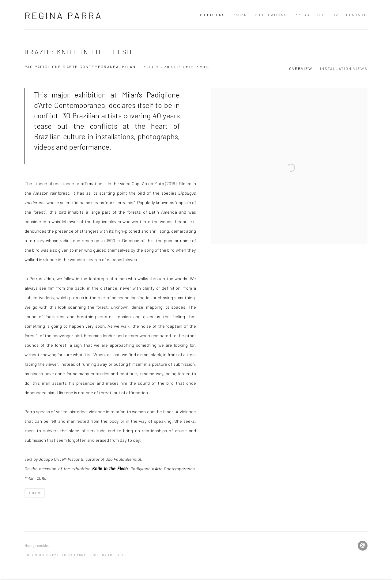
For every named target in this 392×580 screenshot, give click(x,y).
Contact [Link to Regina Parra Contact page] (356, 15)
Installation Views (344, 68)
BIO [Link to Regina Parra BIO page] (321, 15)
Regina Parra (64, 15)
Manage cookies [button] (37, 546)
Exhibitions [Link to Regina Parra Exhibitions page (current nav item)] (211, 15)
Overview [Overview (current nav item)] (301, 68)
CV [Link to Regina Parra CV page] (335, 15)
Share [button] (36, 493)
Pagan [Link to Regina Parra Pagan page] (240, 15)
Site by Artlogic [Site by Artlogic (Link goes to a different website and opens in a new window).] (109, 555)
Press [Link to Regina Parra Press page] (302, 15)
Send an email (363, 546)
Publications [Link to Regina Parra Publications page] (271, 15)
